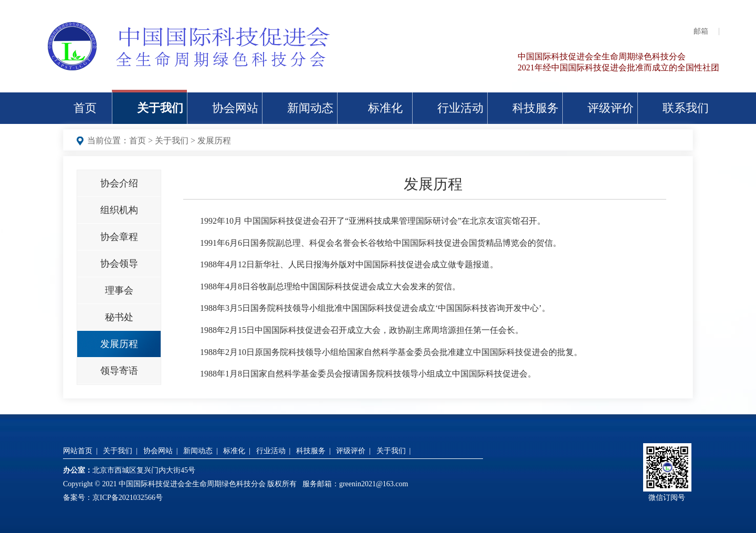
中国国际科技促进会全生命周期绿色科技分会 (602, 56)
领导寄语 (119, 371)
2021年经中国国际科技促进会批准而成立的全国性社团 (618, 67)
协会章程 (119, 237)
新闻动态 (310, 108)
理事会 (119, 290)
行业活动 (460, 108)
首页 (85, 108)
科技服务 (535, 108)
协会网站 (235, 108)
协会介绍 (119, 183)
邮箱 (701, 31)
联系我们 (686, 108)
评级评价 (611, 108)
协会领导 (119, 264)
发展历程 (214, 140)
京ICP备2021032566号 (128, 498)
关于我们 (160, 108)
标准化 (385, 108)
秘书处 (119, 317)
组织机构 (119, 210)
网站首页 (78, 451)
